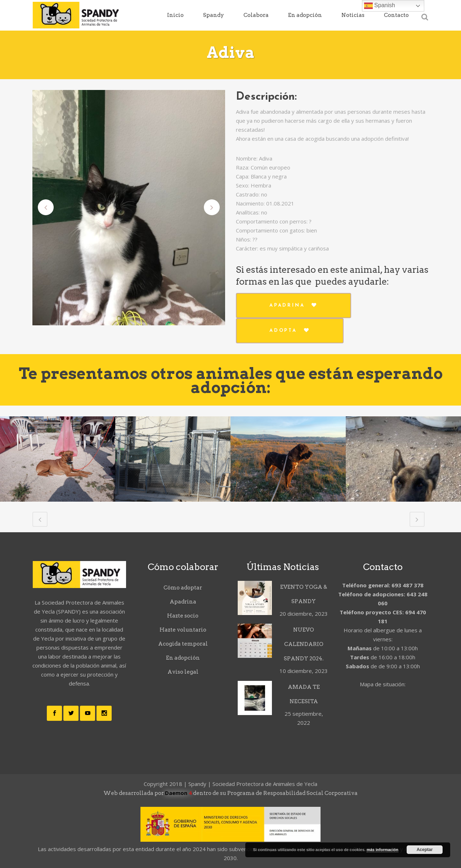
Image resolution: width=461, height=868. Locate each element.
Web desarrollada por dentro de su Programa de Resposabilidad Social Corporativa (230, 793)
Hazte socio (183, 616)
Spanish (380, 6)
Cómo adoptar (183, 588)
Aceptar (425, 850)
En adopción (183, 658)
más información (382, 850)
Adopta (290, 330)
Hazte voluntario (183, 630)
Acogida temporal (183, 644)
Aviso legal (183, 672)
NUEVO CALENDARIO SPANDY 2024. (304, 644)
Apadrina (294, 305)
